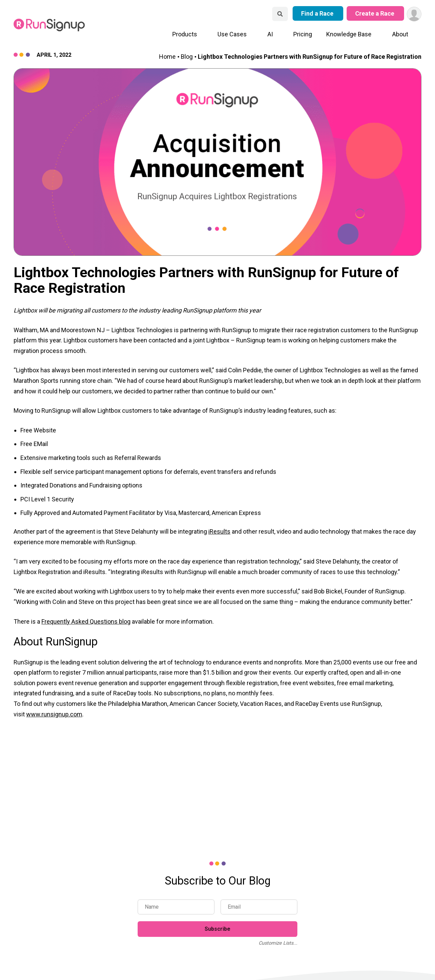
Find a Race (318, 13)
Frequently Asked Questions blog (86, 621)
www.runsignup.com (54, 714)
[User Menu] (414, 14)
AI (270, 34)
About (400, 34)
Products (185, 34)
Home (167, 57)
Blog (187, 57)
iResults (219, 531)
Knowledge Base (349, 34)
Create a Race (375, 13)
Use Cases (232, 34)
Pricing (303, 34)
